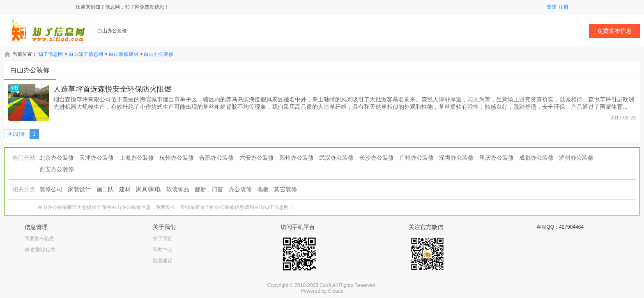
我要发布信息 (39, 238)
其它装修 (285, 189)
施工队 (105, 189)
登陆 (552, 7)
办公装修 (240, 189)
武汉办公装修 (336, 158)
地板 (263, 189)
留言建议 (163, 261)
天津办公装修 (97, 158)
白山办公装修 (159, 54)
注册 (563, 7)
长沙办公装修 (377, 158)
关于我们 (163, 238)
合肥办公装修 (216, 158)
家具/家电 (148, 189)
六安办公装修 (257, 158)
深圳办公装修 (456, 158)
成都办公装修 (536, 158)
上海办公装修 (137, 158)
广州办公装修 (416, 158)
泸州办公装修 (576, 158)
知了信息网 (51, 54)
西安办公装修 (57, 169)
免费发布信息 (614, 31)
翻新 (200, 189)
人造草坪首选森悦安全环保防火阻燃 (113, 89)
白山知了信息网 (86, 54)
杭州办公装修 (177, 158)
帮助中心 (163, 250)
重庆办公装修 (497, 158)
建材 (125, 189)
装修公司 (51, 189)
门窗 (217, 189)
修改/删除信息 (40, 250)
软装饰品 (178, 189)
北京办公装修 (57, 158)
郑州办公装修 (297, 158)
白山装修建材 (124, 54)
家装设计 (79, 189)
